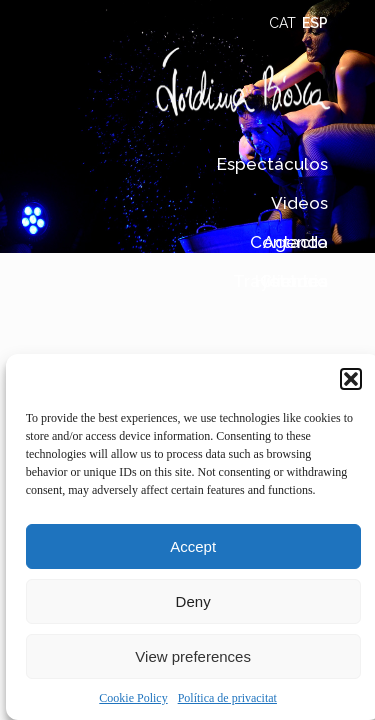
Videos (299, 203)
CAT (282, 23)
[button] (351, 379)
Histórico (291, 281)
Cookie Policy (133, 698)
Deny (193, 601)
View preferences (193, 656)
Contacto (289, 242)
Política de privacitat (227, 698)
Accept (193, 546)
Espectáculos (272, 164)
